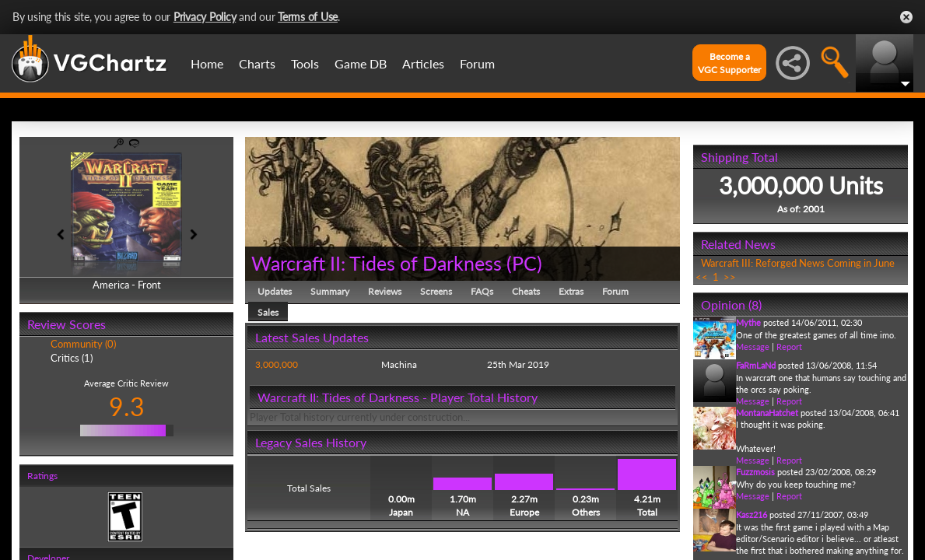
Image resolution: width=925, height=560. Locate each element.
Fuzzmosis (755, 472)
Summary (330, 291)
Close (906, 17)
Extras (571, 291)
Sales (268, 312)
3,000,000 (277, 364)
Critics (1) (72, 358)
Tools (305, 63)
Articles (423, 63)
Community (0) (83, 344)
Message (753, 346)
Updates (275, 291)
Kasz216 (752, 514)
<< (702, 277)
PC (524, 263)
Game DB (361, 63)
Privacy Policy (205, 17)
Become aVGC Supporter (729, 63)
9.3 (127, 406)
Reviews (385, 291)
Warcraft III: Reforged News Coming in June (798, 263)
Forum (477, 63)
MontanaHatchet (767, 413)
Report (789, 346)
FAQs (482, 291)
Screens (436, 291)
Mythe (748, 322)
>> (730, 277)
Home (207, 63)
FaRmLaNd (756, 365)
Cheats (526, 291)
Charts (257, 63)
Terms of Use (308, 17)
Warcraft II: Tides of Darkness (377, 263)
